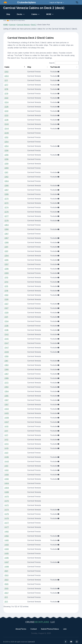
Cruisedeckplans (26, 2)
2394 (7, 391)
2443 (7, 461)
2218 (6, 89)
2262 (6, 177)
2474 (7, 510)
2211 (6, 80)
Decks (20, 14)
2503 (6, 575)
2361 (6, 361)
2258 (6, 159)
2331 (6, 317)
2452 (7, 470)
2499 (7, 567)
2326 (6, 299)
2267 (7, 190)
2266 (7, 185)
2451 (6, 466)
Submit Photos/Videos (50, 629)
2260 (7, 168)
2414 (7, 444)
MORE (49, 14)
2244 (7, 129)
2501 (6, 571)
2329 (6, 312)
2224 (7, 102)
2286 (7, 229)
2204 (7, 76)
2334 (7, 321)
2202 (6, 72)
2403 (7, 409)
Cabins (34, 14)
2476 (7, 514)
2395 (6, 396)
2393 (6, 387)
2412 (6, 440)
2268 (7, 194)
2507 (7, 593)
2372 (6, 383)
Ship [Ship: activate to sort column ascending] (24, 67)
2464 (7, 483)
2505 (6, 584)
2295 (6, 260)
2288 (7, 242)
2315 (6, 286)
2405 (7, 413)
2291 (6, 247)
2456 (7, 475)
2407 (7, 422)
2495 (7, 553)
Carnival (12, 25)
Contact (34, 629)
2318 (6, 291)
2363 (6, 365)
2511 (6, 597)
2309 (7, 273)
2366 (7, 369)
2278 (7, 221)
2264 (7, 181)
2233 (6, 111)
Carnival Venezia (23, 25)
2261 (6, 172)
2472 (7, 505)
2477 (7, 523)
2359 (6, 356)
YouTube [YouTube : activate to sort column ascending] (58, 67)
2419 (6, 448)
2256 (6, 150)
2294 (7, 256)
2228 (6, 107)
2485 (7, 540)
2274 (7, 207)
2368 (7, 378)
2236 (6, 120)
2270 (7, 199)
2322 (6, 295)
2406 (7, 418)
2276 (7, 212)
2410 (6, 426)
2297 (7, 264)
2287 (7, 234)
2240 (7, 124)
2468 (7, 492)
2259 (6, 164)
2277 (7, 216)
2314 (6, 282)
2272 (6, 203)
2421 (6, 453)
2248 (7, 133)
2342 (7, 334)
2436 (7, 457)
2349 (7, 352)
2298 (7, 269)
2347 (7, 343)
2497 (7, 562)
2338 (6, 326)
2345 (7, 339)
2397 (7, 400)
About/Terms (21, 629)
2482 (7, 532)
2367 (7, 374)
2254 (7, 142)
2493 (7, 545)
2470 (7, 496)
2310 (6, 277)
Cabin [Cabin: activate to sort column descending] (7, 67)
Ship (8, 14)
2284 (7, 225)
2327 (6, 304)
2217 (6, 85)
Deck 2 (34, 25)
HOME (6, 25)
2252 (6, 137)
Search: (64, 63)
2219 (6, 93)
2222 (6, 98)
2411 (6, 431)
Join (65, 629)
